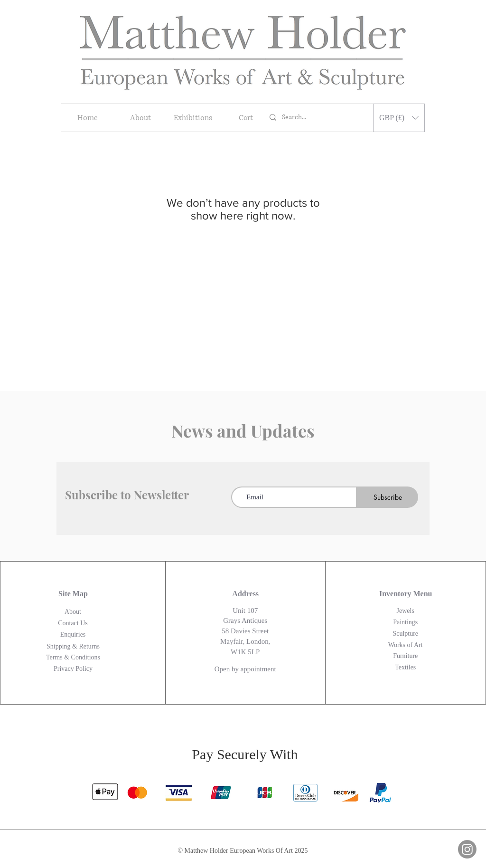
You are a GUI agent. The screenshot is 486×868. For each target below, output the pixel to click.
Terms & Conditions (73, 657)
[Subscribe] (388, 497)
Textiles (405, 667)
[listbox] (399, 118)
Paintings (405, 622)
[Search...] (318, 118)
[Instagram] (467, 849)
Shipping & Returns (73, 646)
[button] (399, 118)
